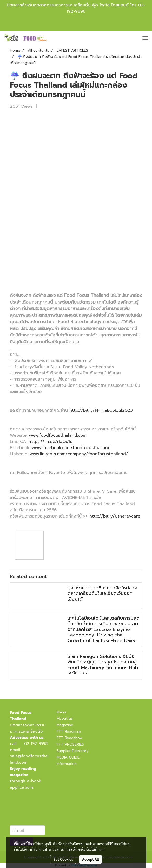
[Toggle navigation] (145, 38)
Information (67, 764)
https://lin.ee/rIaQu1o (51, 442)
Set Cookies (63, 859)
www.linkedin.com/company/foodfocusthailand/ (79, 454)
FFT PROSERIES (70, 744)
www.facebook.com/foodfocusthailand (71, 448)
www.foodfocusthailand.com (58, 435)
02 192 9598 (36, 744)
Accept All (91, 859)
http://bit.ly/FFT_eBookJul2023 (101, 410)
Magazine (65, 725)
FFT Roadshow (70, 738)
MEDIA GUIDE (68, 757)
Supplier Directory (72, 751)
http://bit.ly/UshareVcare (115, 516)
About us (65, 718)
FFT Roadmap (69, 731)
